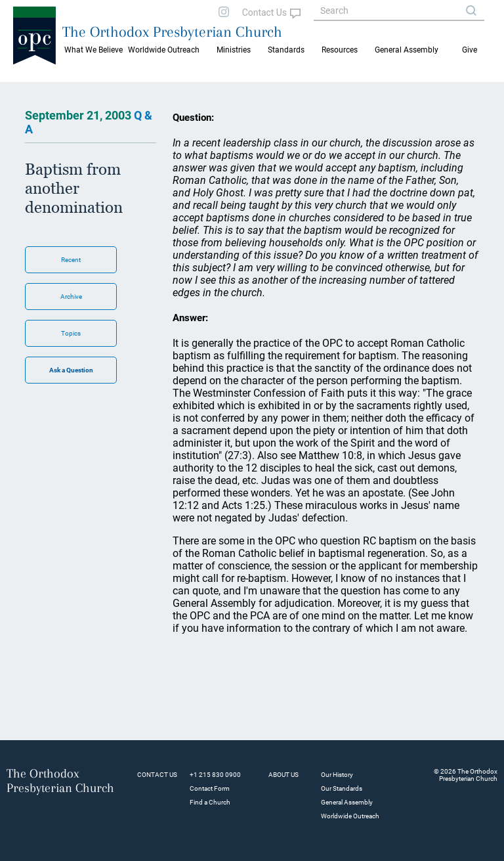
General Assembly (407, 50)
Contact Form (210, 788)
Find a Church (210, 802)
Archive (71, 297)
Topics (71, 333)
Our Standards (342, 788)
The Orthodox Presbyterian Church (172, 32)
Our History (337, 775)
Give (470, 50)
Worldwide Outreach (350, 816)
